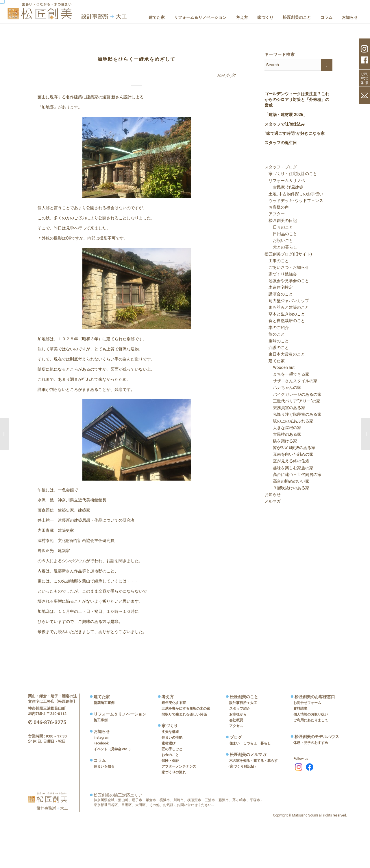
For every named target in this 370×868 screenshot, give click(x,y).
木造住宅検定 (279, 287)
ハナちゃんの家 (283, 387)
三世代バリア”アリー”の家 (293, 401)
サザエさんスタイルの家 (291, 381)
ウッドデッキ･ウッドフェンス (294, 201)
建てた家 (275, 361)
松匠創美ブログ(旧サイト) (288, 254)
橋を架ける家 (281, 441)
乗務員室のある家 (285, 408)
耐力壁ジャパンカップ (287, 301)
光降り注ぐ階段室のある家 (293, 414)
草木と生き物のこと (285, 314)
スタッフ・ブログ (281, 167)
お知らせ (273, 494)
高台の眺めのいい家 (287, 481)
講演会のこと (279, 294)
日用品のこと (281, 234)
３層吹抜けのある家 (287, 488)
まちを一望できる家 (287, 374)
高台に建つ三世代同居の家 (293, 475)
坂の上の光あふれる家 (289, 421)
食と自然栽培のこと (285, 321)
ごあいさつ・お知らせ (287, 267)
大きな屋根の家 (283, 428)
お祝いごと (279, 240)
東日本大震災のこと (285, 354)
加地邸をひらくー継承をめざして (136, 59)
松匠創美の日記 (281, 220)
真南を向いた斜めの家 (289, 454)
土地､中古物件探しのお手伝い (294, 194)
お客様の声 (277, 207)
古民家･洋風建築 (284, 187)
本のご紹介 (277, 328)
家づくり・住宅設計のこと (291, 174)
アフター (275, 214)
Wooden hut (280, 367)
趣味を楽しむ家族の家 (289, 468)
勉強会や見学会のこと (287, 281)
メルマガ (273, 501)
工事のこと (277, 261)
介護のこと (277, 347)
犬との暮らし (281, 247)
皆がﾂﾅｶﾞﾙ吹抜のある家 (290, 448)
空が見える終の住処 (287, 461)
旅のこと (275, 334)
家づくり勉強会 (281, 274)
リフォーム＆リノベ (285, 181)
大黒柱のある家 (283, 434)
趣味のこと (277, 341)
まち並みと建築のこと (287, 307)
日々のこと (279, 227)
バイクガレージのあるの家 (293, 394)
